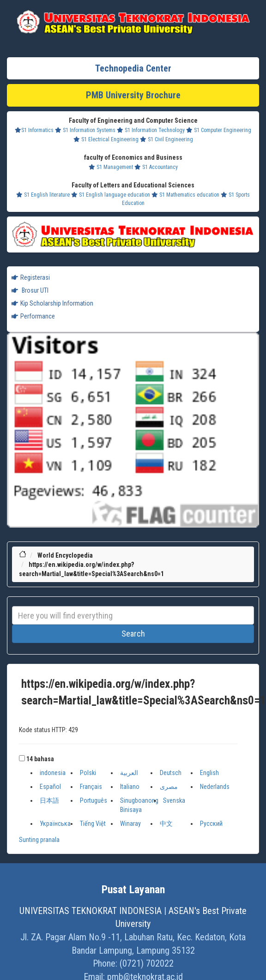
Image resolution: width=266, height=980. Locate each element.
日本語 (49, 800)
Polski (88, 773)
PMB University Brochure (133, 95)
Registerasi (31, 277)
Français (91, 787)
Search (133, 634)
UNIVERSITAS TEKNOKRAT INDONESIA (91, 911)
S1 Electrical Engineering (106, 139)
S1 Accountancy (156, 167)
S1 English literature (43, 195)
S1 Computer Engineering (219, 130)
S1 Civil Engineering (166, 139)
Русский (211, 824)
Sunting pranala (39, 840)
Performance (33, 316)
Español (50, 787)
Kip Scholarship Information (52, 303)
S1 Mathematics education (185, 195)
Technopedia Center (133, 68)
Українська (55, 824)
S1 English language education (111, 195)
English (209, 773)
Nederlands (215, 787)
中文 (166, 824)
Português (94, 800)
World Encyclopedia (65, 555)
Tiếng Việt (93, 824)
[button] (22, 758)
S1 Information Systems (85, 130)
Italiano (130, 787)
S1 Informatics (34, 130)
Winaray (130, 824)
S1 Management (111, 167)
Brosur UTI (30, 290)
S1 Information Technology (151, 130)
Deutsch (171, 773)
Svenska (174, 800)
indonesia (53, 773)
